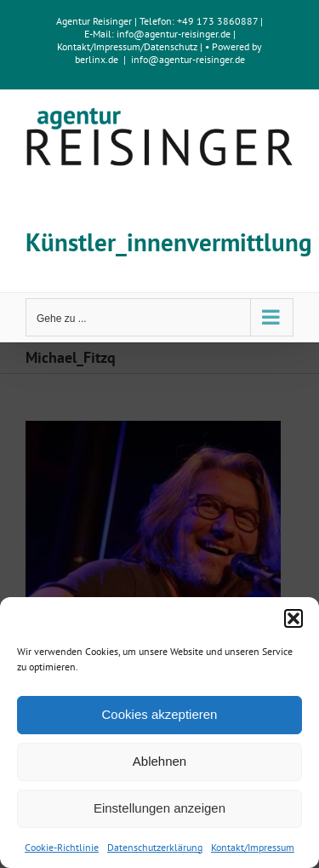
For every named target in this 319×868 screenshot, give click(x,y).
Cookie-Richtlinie (62, 847)
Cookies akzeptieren (160, 714)
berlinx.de (97, 59)
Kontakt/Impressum (253, 847)
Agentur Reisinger (94, 21)
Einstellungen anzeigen (159, 808)
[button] (293, 618)
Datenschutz (171, 46)
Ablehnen (159, 761)
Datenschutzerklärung (155, 847)
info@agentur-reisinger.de (175, 34)
